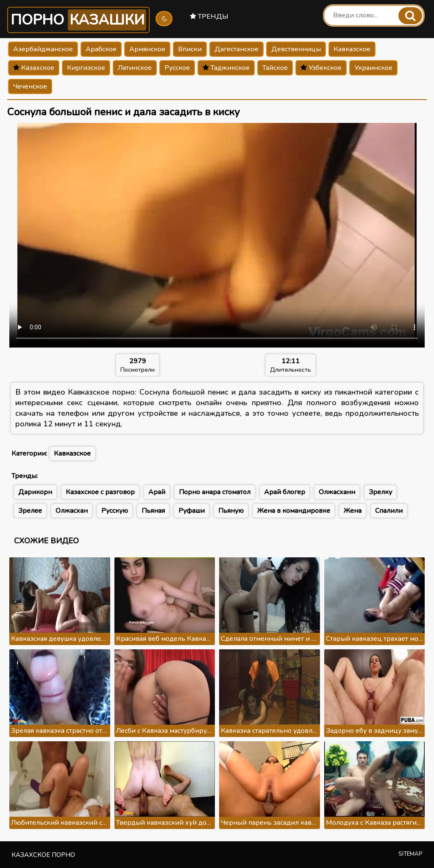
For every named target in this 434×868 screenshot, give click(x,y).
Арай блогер (285, 492)
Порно (78, 20)
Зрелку (380, 492)
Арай (157, 492)
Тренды (209, 17)
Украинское (373, 68)
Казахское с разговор (100, 492)
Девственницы (296, 49)
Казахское (34, 68)
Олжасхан (72, 511)
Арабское (101, 49)
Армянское (147, 49)
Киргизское (86, 68)
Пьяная (153, 511)
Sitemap (410, 854)
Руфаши (192, 511)
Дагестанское (236, 49)
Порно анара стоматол (215, 492)
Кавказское (352, 49)
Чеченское (30, 86)
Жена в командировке (294, 511)
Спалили (389, 511)
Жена (353, 511)
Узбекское (321, 68)
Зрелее (30, 511)
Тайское (275, 68)
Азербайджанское (43, 49)
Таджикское (226, 68)
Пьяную (231, 511)
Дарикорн (35, 492)
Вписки (190, 49)
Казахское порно (43, 855)
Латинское (135, 68)
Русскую (115, 511)
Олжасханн (337, 492)
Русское (177, 68)
